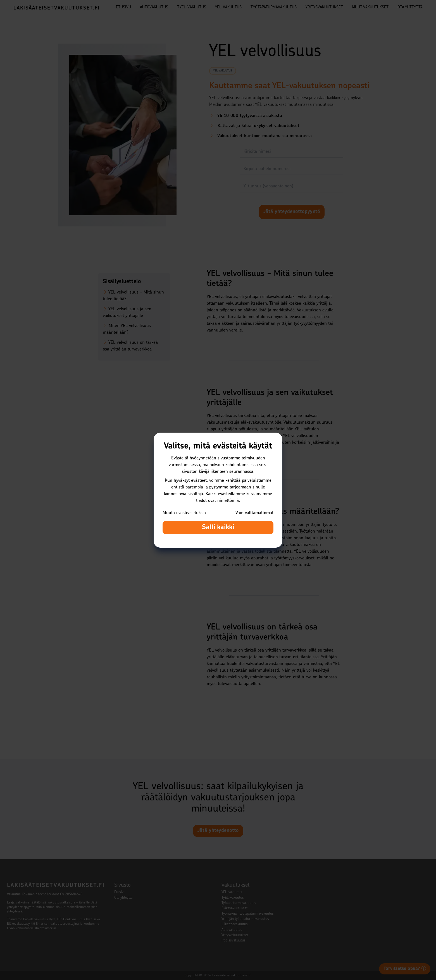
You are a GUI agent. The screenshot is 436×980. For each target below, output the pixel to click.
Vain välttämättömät (254, 513)
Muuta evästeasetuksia (184, 513)
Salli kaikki (218, 528)
